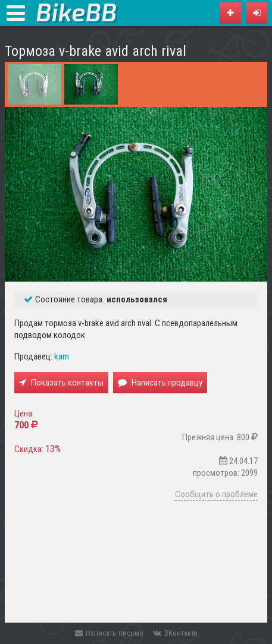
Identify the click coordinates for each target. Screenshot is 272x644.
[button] (257, 13)
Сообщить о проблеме (216, 494)
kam (62, 356)
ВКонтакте (175, 633)
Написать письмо (109, 633)
